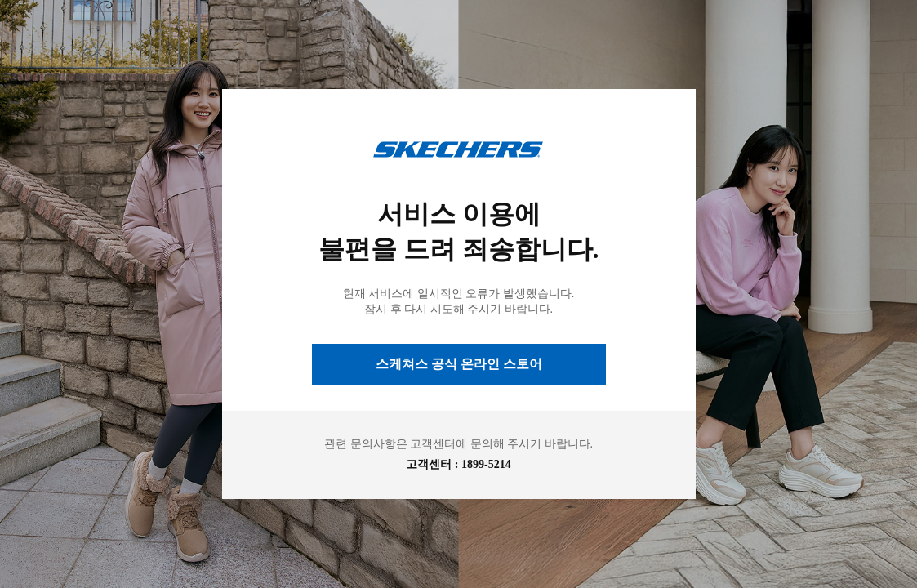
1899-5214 (486, 464)
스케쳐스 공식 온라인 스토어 (459, 364)
